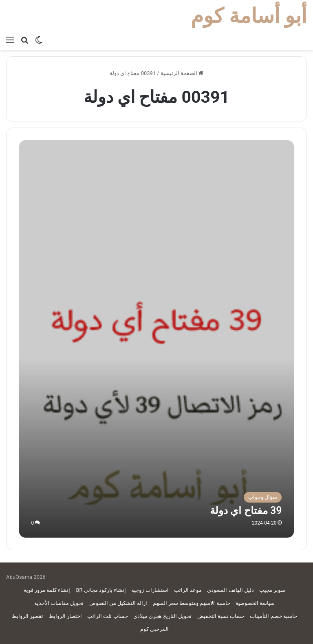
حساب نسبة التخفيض (221, 616)
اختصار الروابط (65, 616)
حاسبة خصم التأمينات (273, 616)
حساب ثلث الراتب (107, 616)
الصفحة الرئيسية (182, 73)
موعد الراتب (188, 590)
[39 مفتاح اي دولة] (157, 400)
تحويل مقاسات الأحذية (59, 603)
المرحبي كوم (154, 629)
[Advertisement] (156, 201)
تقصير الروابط (28, 616)
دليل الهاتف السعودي (230, 590)
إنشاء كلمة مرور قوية (47, 590)
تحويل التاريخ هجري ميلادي (163, 616)
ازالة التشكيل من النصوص (118, 603)
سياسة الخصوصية (255, 603)
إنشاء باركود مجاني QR (101, 590)
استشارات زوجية (150, 590)
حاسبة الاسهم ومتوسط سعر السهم (192, 603)
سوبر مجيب (272, 590)
